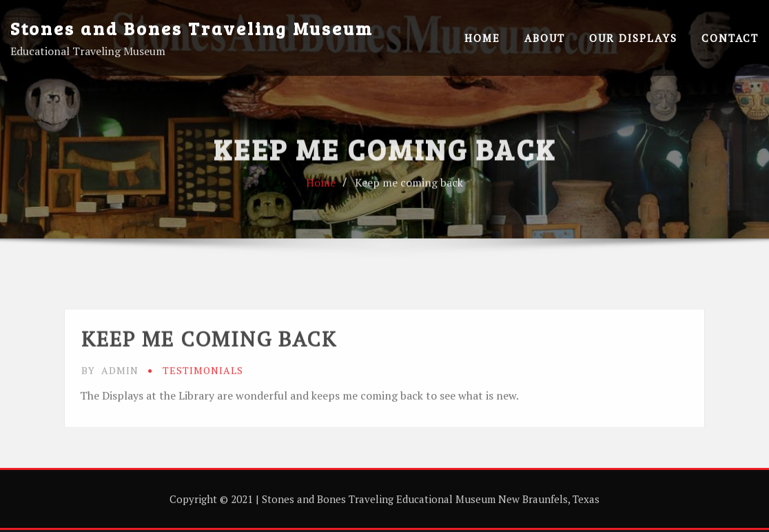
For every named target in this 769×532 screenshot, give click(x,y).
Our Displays (633, 38)
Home (482, 38)
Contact (730, 38)
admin (110, 409)
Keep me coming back (409, 203)
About (545, 38)
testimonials (203, 409)
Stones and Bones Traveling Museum (192, 28)
